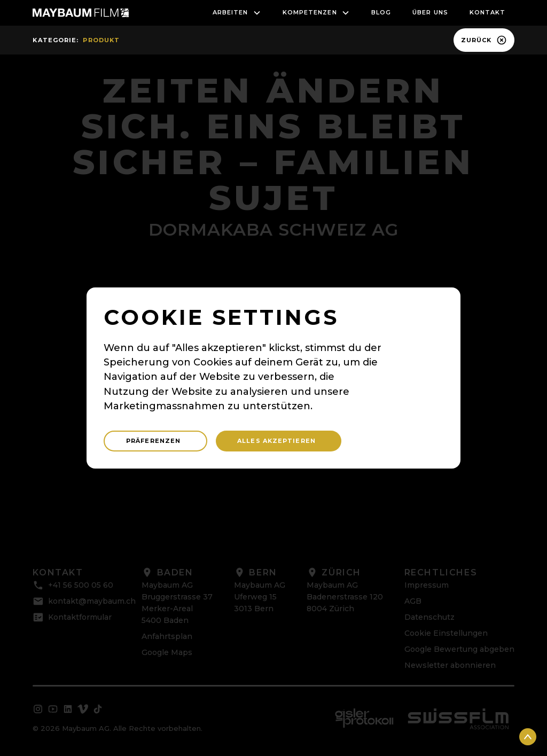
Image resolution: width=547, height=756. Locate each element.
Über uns (430, 12)
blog (381, 12)
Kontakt (488, 12)
